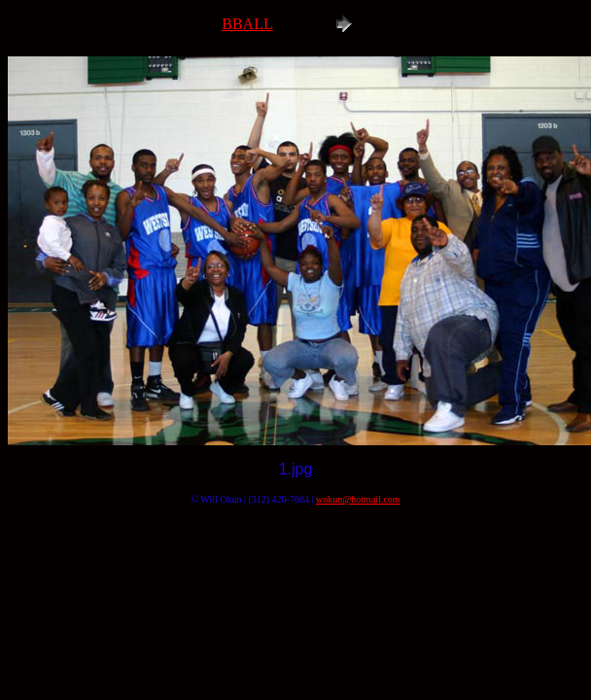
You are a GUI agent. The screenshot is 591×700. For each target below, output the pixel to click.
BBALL (247, 24)
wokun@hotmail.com (358, 499)
